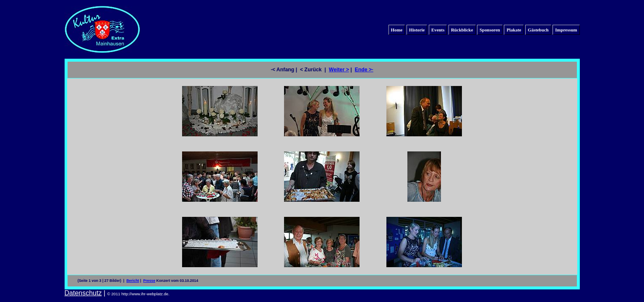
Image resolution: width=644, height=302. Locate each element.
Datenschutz (83, 293)
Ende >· (364, 70)
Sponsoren (490, 30)
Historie (417, 30)
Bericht (133, 281)
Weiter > (339, 70)
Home (397, 30)
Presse (149, 281)
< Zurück (312, 70)
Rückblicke (462, 30)
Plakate (514, 30)
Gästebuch (538, 30)
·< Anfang (282, 70)
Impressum (566, 30)
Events (438, 30)
